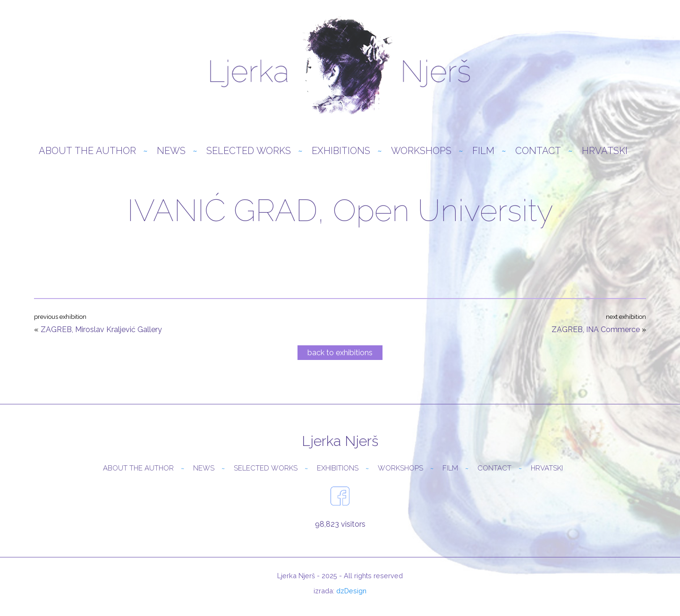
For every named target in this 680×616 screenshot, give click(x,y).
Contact (538, 151)
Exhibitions (341, 151)
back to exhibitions (340, 353)
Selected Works (249, 151)
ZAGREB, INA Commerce (596, 329)
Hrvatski (605, 151)
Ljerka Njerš (340, 66)
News (171, 151)
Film (483, 151)
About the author (87, 151)
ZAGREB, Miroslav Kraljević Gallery (101, 329)
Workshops (421, 151)
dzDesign (351, 591)
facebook (340, 496)
